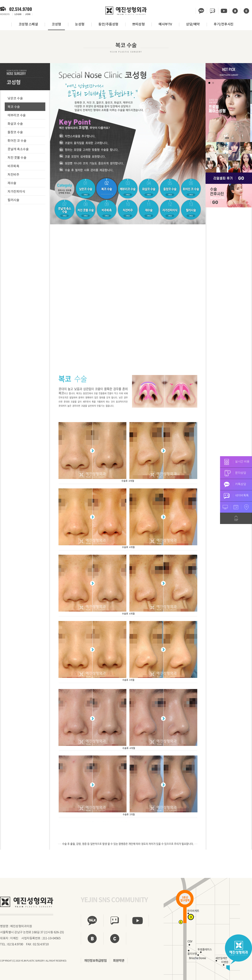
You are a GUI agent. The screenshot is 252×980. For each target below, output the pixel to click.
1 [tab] (209, 83)
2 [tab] (213, 83)
